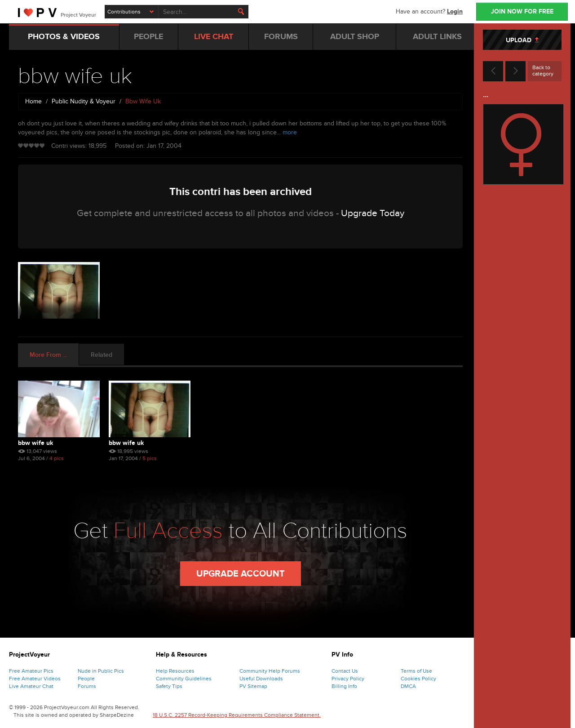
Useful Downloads (261, 679)
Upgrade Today (373, 213)
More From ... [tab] (48, 355)
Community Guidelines (184, 679)
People (86, 679)
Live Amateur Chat (31, 686)
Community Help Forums (270, 671)
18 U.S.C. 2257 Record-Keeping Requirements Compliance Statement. (237, 715)
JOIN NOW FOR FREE (522, 11)
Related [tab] (102, 355)
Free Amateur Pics (31, 671)
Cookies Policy (418, 679)
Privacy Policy (348, 679)
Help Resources (175, 671)
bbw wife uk (35, 443)
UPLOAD (522, 40)
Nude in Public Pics (101, 671)
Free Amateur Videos (35, 679)
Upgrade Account (241, 574)
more (290, 132)
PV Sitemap (253, 686)
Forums (87, 686)
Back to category (543, 71)
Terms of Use (416, 671)
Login (455, 11)
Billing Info (344, 686)
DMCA (408, 686)
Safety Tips (169, 686)
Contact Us (345, 671)
